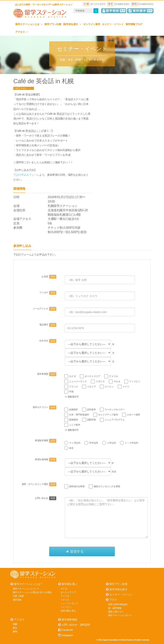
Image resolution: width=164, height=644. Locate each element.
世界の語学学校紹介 (118, 604)
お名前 (49, 277)
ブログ (113, 600)
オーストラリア (68, 592)
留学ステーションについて (26, 589)
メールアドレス (45, 309)
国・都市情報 (115, 608)
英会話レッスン (27, 88)
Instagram (67, 635)
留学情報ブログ (134, 24)
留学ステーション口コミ (120, 615)
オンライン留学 (92, 24)
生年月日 (48, 341)
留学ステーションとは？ (28, 584)
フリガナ (48, 293)
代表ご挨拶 (18, 596)
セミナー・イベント (113, 24)
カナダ (64, 589)
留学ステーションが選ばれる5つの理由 (32, 592)
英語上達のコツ (116, 611)
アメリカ (65, 596)
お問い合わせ (46, 498)
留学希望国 (47, 374)
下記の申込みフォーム (26, 175)
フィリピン (66, 607)
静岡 (15, 631)
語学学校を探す (118, 589)
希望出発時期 (46, 460)
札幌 (16, 88)
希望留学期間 (46, 441)
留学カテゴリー (45, 407)
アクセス (22, 32)
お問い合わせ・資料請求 (76, 625)
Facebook (67, 630)
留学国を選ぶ (69, 584)
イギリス (65, 600)
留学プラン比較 (53, 24)
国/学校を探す (72, 24)
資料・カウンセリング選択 (39, 484)
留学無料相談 (69, 620)
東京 (15, 628)
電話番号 (48, 325)
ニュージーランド (69, 603)
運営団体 (17, 600)
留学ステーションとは (29, 24)
